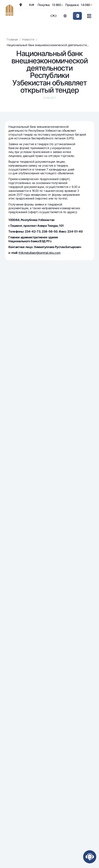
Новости (28, 39)
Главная (12, 39)
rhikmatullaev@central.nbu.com (39, 253)
